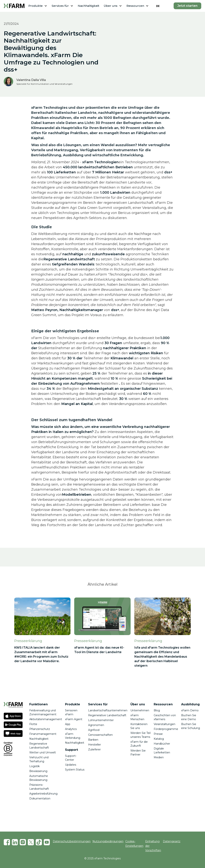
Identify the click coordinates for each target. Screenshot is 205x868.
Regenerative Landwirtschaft (107, 715)
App (68, 724)
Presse (158, 734)
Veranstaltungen (165, 724)
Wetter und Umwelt (43, 752)
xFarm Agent (74, 719)
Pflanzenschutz (40, 729)
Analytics (71, 729)
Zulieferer (94, 749)
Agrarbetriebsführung (43, 794)
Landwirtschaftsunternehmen (108, 710)
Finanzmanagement (43, 734)
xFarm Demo (190, 710)
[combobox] (158, 6)
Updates (71, 765)
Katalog (159, 739)
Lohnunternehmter (101, 720)
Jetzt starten (187, 6)
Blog (157, 710)
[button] (38, 6)
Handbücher (162, 744)
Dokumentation (40, 798)
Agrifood (94, 730)
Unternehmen (140, 710)
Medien (159, 757)
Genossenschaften (100, 735)
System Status (75, 770)
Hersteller (95, 745)
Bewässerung (38, 771)
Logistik (34, 766)
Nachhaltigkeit (89, 6)
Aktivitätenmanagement (46, 719)
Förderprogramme (166, 729)
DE (158, 6)
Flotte (33, 724)
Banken (93, 740)
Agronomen (96, 725)
